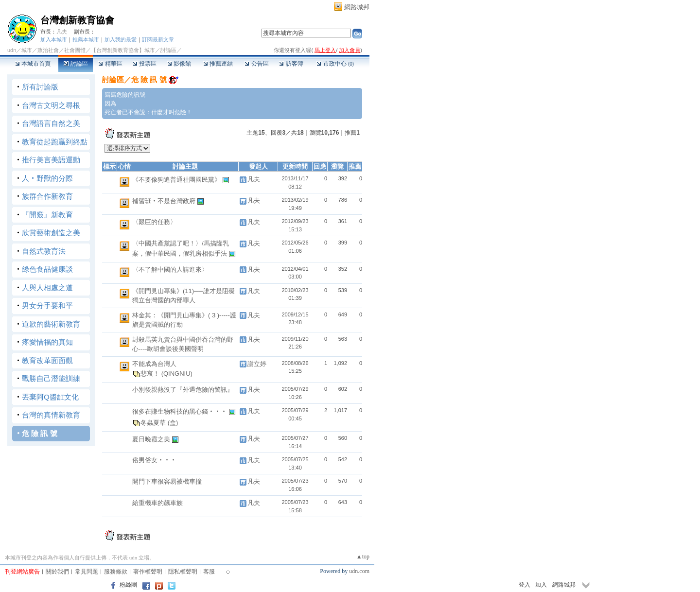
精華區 (110, 64)
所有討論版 (40, 87)
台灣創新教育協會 (77, 20)
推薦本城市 (86, 39)
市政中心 (335, 64)
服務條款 (116, 572)
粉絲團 (128, 585)
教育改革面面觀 (47, 360)
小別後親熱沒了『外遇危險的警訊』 (183, 390)
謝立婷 (257, 364)
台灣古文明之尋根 (51, 105)
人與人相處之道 (47, 287)
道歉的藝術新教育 (51, 324)
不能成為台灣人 (154, 364)
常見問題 (87, 572)
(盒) (173, 423)
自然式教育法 (44, 251)
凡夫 (62, 32)
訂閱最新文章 (158, 39)
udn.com (359, 571)
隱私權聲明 (183, 572)
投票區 (145, 64)
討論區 (76, 64)
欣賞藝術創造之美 (51, 233)
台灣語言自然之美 (51, 123)
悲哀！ (151, 374)
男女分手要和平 (47, 305)
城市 (27, 50)
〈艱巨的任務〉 (154, 222)
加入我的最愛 (121, 39)
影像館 (179, 64)
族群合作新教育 (47, 196)
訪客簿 (291, 64)
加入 (541, 585)
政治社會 (48, 50)
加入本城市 (54, 39)
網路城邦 (357, 7)
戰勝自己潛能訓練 (51, 378)
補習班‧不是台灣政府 (165, 201)
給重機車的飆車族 (157, 503)
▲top (363, 557)
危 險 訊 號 (40, 433)
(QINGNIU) (177, 374)
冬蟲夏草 (154, 423)
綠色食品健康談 (47, 269)
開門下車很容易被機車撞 (167, 481)
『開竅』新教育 (47, 215)
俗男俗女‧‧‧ (154, 460)
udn (12, 50)
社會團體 (75, 50)
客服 (209, 572)
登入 (525, 585)
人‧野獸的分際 (47, 178)
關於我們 (57, 572)
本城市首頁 (33, 64)
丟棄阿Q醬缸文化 (50, 397)
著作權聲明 (148, 572)
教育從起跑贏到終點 (55, 142)
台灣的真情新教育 (51, 415)
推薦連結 (218, 64)
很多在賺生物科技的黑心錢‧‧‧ (181, 411)
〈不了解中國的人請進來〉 (170, 270)
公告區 (256, 64)
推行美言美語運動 (51, 160)
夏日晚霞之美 (152, 439)
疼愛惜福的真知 (47, 342)
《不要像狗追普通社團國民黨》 (177, 180)
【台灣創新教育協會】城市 (123, 50)
